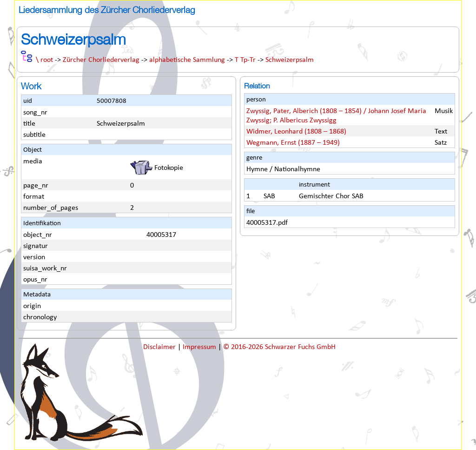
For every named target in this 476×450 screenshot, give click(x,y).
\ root (44, 60)
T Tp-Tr (245, 60)
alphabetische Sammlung (187, 60)
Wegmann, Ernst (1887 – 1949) (293, 143)
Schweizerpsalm (290, 60)
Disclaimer (160, 347)
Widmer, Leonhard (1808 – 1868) (296, 132)
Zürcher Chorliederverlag (101, 60)
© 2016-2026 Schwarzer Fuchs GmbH (279, 347)
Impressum (200, 347)
